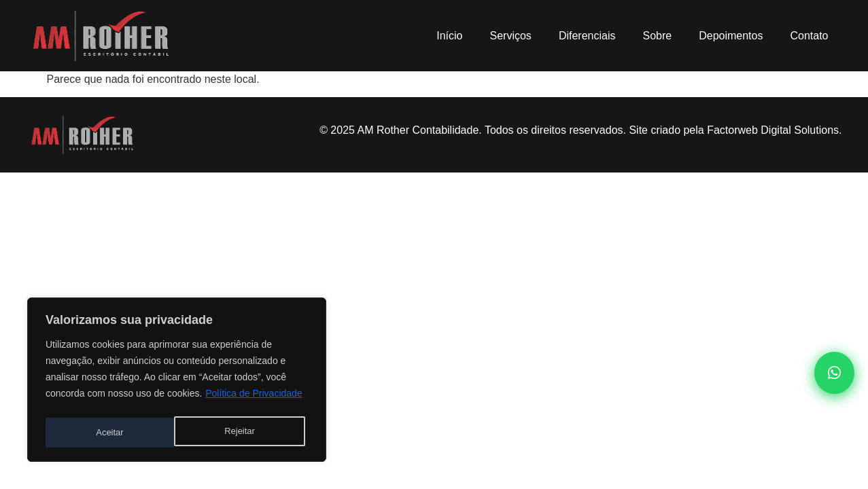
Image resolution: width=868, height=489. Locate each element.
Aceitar (245, 433)
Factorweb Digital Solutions (773, 130)
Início (449, 36)
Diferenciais (587, 36)
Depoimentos (731, 36)
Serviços (511, 36)
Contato (809, 36)
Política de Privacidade (254, 399)
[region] (177, 382)
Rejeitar (111, 433)
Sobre (657, 36)
